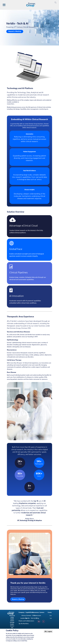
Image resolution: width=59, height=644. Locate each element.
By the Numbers (24, 624)
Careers (42, 612)
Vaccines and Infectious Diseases (18, 332)
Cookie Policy (24, 641)
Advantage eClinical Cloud (23, 226)
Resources (36, 612)
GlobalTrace (16, 249)
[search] (55, 5)
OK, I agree (48, 632)
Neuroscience (12, 350)
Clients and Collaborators (25, 621)
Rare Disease (12, 372)
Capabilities (29, 612)
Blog (38, 618)
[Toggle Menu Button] (4, 5)
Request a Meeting (15, 31)
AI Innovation (17, 296)
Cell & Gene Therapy (14, 360)
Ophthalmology (13, 340)
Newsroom (38, 616)
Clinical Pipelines (19, 273)
